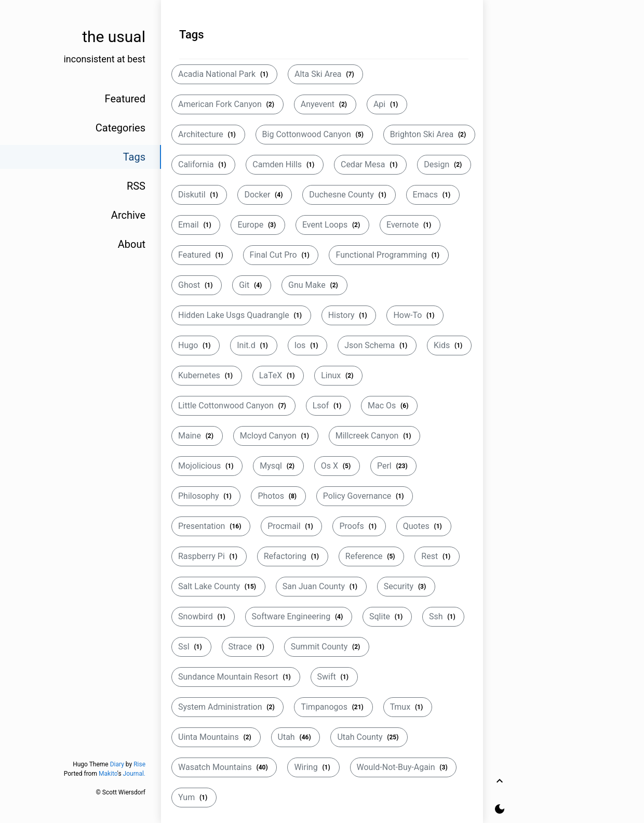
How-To (415, 315)
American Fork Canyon (227, 104)
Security (406, 586)
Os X (337, 466)
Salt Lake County (218, 586)
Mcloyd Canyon (276, 436)
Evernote (410, 225)
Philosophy (206, 496)
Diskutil (199, 195)
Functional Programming (388, 255)
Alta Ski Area (325, 74)
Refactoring (293, 556)
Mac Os (389, 406)
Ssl (191, 647)
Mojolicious (207, 466)
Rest (437, 556)
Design (444, 164)
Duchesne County (349, 195)
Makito (108, 774)
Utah (296, 737)
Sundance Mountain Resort (236, 677)
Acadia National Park (224, 74)
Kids (449, 345)
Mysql (278, 466)
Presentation (211, 526)
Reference (372, 556)
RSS (136, 186)
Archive (128, 215)
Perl (394, 466)
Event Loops (332, 225)
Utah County (369, 737)
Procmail (291, 526)
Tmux (408, 707)
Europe (258, 225)
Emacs (433, 195)
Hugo (196, 345)
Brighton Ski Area (429, 134)
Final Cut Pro (281, 255)
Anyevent (325, 104)
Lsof (328, 406)
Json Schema (377, 345)
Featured (202, 255)
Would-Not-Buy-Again (404, 767)
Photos (278, 496)
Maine (197, 436)
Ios (308, 345)
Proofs (359, 526)
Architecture (208, 134)
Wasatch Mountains (224, 767)
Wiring (313, 767)
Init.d (253, 345)
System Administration (227, 707)
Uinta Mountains (216, 737)
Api (387, 104)
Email (196, 225)
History (349, 315)
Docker (265, 195)
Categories (120, 128)
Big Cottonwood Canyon (314, 134)
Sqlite (387, 616)
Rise (139, 764)
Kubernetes (207, 375)
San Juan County (321, 586)
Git (252, 285)
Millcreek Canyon (375, 436)
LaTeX (278, 375)
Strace (248, 647)
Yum (194, 797)
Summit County (327, 647)
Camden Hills (285, 164)
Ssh (443, 616)
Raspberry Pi (209, 556)
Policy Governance (365, 496)
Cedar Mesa (370, 164)
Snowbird (203, 616)
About (132, 244)
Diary (117, 764)
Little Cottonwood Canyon (233, 406)
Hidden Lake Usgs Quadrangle (241, 315)
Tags (134, 157)
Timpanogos (333, 707)
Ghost (197, 285)
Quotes (424, 526)
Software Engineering (299, 616)
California (203, 164)
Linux (338, 375)
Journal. (134, 774)
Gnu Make (314, 285)
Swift (334, 677)
